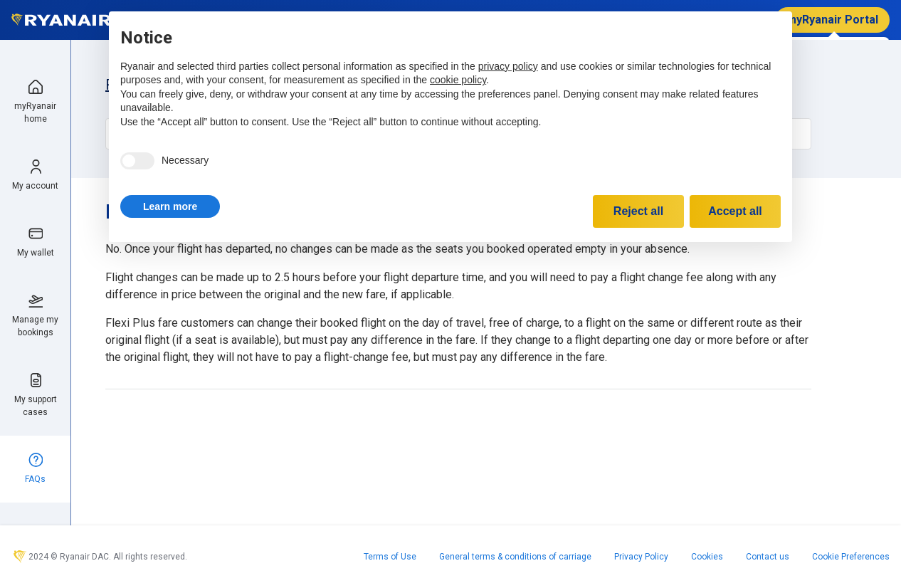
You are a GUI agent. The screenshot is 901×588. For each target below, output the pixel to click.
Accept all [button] (735, 211)
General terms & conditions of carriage (515, 557)
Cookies (707, 557)
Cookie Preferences (851, 557)
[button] (170, 206)
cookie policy (458, 80)
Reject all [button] (638, 211)
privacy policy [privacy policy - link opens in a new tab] (508, 66)
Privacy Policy (641, 557)
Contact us (768, 557)
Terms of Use (390, 557)
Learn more (170, 206)
